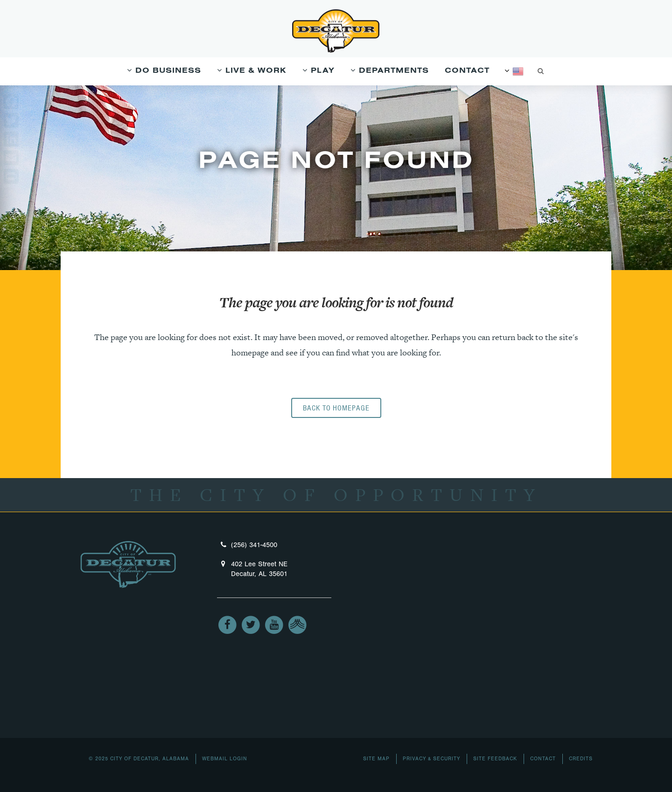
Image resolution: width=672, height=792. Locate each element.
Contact (543, 759)
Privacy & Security (431, 759)
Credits (581, 759)
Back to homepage (336, 408)
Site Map (376, 759)
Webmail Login (225, 759)
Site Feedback (495, 759)
